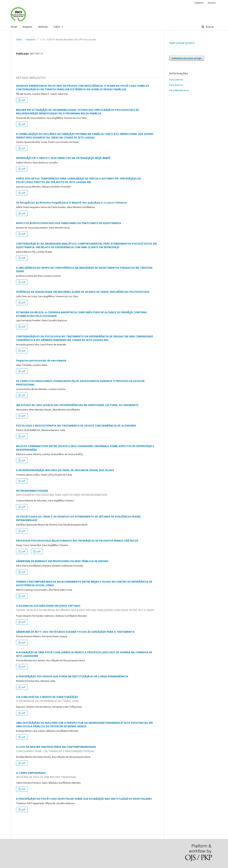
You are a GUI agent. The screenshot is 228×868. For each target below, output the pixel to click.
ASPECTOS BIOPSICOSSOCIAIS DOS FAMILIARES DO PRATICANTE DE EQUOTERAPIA (69, 223)
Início (19, 39)
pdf (23, 100)
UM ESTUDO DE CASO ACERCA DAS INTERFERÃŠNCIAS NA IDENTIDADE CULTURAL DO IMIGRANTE (77, 405)
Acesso (212, 3)
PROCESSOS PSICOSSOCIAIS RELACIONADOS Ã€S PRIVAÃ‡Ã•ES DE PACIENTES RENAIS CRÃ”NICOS (77, 541)
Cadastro (199, 3)
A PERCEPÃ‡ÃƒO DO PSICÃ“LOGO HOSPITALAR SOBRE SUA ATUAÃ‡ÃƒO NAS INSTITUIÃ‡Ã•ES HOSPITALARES (84, 799)
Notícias (43, 27)
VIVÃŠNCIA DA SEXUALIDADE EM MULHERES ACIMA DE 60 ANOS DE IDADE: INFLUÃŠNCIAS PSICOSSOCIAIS (83, 292)
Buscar (209, 27)
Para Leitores (176, 80)
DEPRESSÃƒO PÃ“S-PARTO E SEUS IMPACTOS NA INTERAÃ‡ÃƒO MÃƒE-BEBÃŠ (63, 158)
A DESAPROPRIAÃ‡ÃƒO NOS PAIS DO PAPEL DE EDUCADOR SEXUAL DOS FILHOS (65, 470)
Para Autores (176, 85)
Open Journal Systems (182, 43)
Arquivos (27, 27)
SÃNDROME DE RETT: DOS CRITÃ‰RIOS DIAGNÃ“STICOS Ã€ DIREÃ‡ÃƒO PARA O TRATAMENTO (75, 632)
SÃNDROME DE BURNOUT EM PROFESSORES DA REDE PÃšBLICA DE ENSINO (62, 561)
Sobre (57, 27)
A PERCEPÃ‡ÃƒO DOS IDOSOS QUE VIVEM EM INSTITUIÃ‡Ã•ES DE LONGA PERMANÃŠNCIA (72, 676)
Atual (14, 27)
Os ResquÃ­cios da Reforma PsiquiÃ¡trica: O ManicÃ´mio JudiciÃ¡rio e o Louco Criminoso (72, 203)
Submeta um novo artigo (187, 58)
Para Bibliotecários (179, 90)
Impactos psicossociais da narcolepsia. (41, 360)
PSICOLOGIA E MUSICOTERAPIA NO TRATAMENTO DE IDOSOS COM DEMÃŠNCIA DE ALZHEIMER (76, 426)
